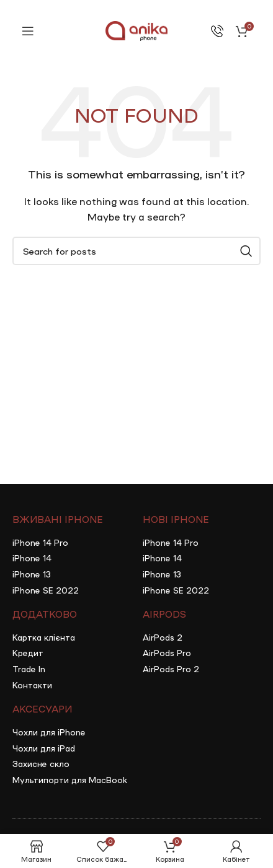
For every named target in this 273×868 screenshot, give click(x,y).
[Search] (136, 251)
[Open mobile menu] (28, 31)
